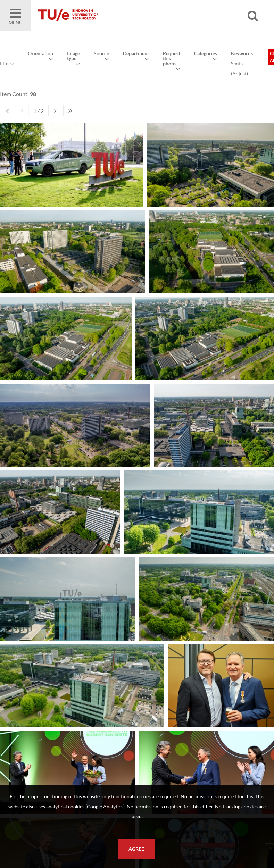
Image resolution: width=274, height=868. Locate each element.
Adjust (239, 73)
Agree (136, 849)
